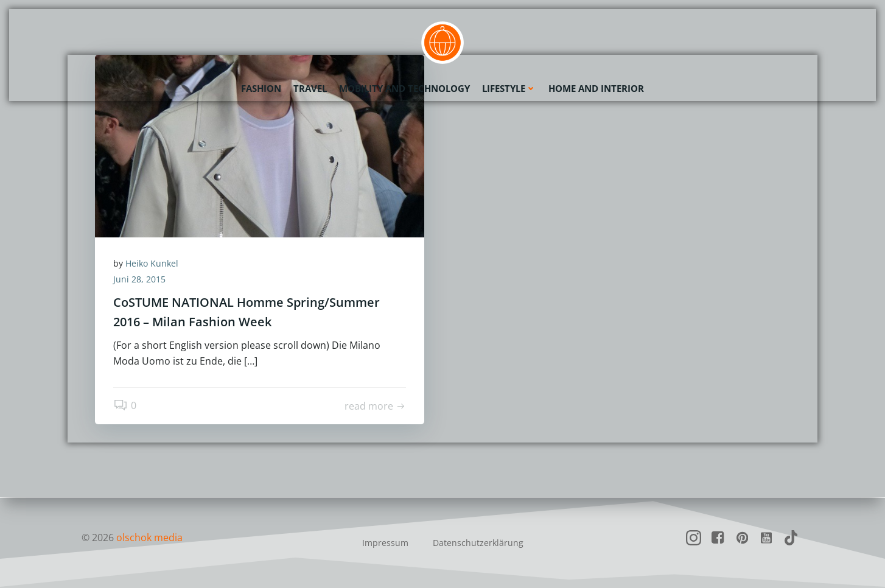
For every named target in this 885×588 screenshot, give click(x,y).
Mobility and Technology (404, 88)
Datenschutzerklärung (478, 543)
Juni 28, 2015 (139, 279)
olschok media (149, 537)
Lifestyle (509, 88)
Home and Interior (596, 88)
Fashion (261, 88)
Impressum (385, 543)
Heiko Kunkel (152, 263)
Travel (310, 88)
